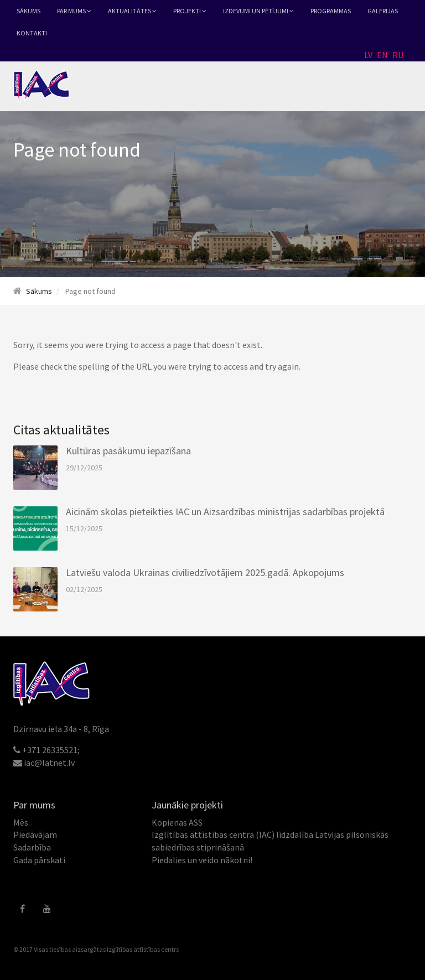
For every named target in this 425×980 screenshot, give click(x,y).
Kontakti (32, 33)
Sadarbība (32, 847)
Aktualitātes (132, 11)
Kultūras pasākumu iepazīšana (128, 451)
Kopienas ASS (177, 822)
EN (382, 55)
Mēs (21, 822)
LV (368, 55)
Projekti (190, 11)
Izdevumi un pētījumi (258, 11)
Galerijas (383, 11)
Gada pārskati (39, 860)
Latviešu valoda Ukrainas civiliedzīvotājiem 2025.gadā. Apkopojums (205, 572)
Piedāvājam (35, 834)
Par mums (74, 11)
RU (398, 55)
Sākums (28, 11)
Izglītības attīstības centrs (143, 949)
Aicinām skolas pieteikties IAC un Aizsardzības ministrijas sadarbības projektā (225, 512)
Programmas (331, 11)
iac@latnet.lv (49, 763)
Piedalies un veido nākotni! (202, 860)
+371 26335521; (51, 750)
